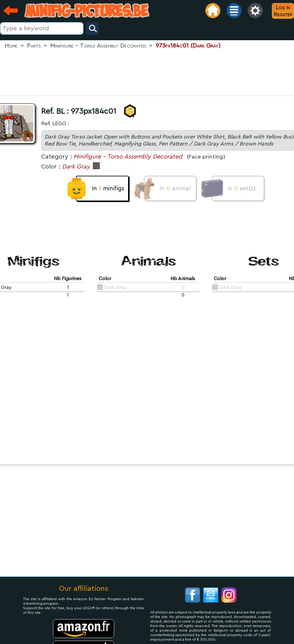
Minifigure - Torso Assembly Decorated (128, 157)
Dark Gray (76, 167)
